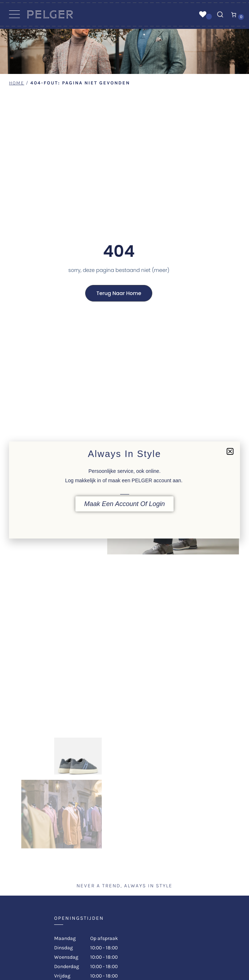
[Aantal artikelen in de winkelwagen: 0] (234, 15)
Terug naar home (119, 293)
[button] (230, 451)
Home (17, 83)
